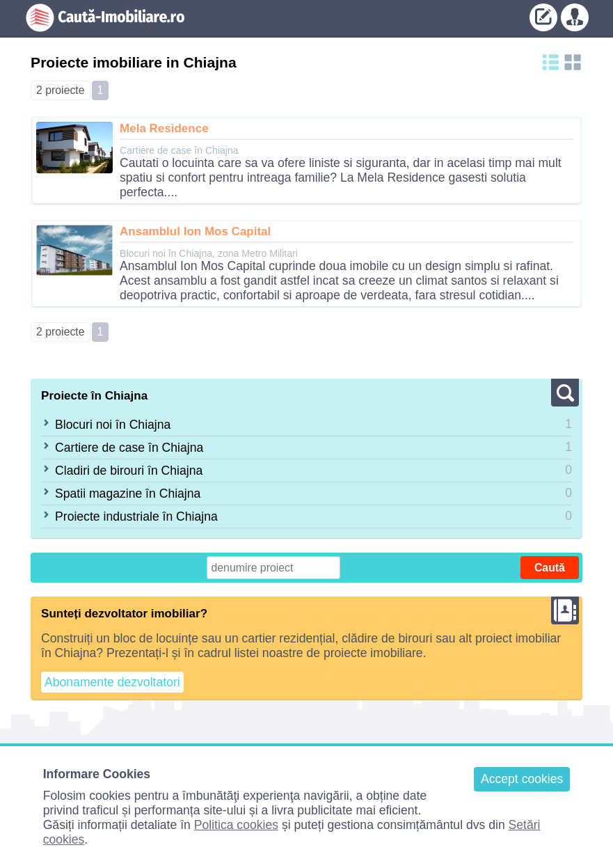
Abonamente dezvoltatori (112, 682)
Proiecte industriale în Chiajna (136, 516)
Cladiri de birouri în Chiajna (129, 471)
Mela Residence (164, 128)
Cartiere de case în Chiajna (129, 448)
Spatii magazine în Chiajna (128, 494)
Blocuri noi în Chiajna (113, 425)
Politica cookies (236, 825)
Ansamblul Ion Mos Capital (195, 231)
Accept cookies (522, 779)
